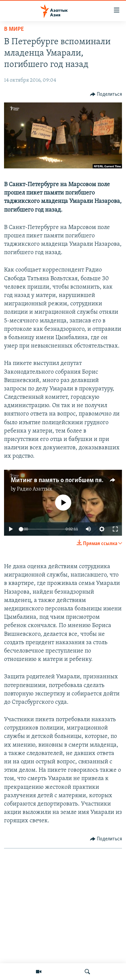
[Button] (106, 94)
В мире (14, 29)
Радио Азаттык (35, 489)
